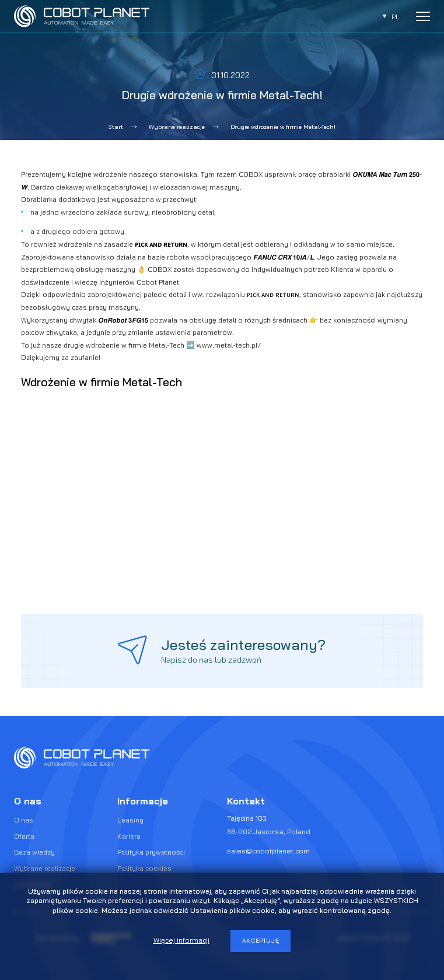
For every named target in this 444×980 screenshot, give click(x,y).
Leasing (130, 820)
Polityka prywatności (151, 852)
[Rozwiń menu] (423, 16)
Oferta (24, 836)
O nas (24, 820)
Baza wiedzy (34, 852)
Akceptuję (261, 941)
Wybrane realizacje (177, 127)
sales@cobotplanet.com (268, 851)
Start (116, 127)
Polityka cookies (144, 868)
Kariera (129, 836)
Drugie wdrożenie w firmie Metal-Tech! (283, 127)
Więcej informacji (181, 940)
